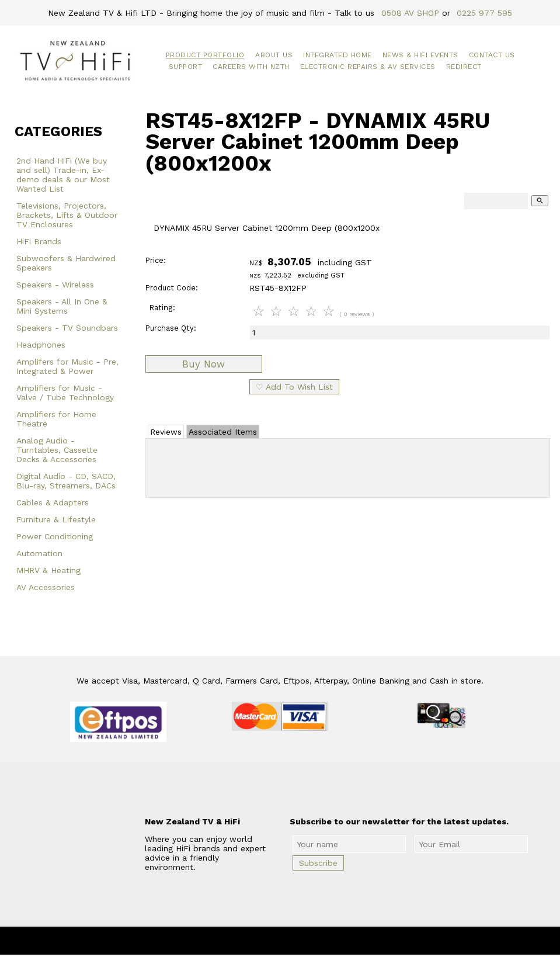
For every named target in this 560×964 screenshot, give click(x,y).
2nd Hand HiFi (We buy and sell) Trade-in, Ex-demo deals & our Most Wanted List (63, 175)
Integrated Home (338, 55)
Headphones (41, 345)
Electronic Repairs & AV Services (368, 67)
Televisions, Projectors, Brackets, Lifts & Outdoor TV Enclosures (67, 215)
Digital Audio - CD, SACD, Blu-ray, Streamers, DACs (66, 481)
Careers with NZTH (251, 67)
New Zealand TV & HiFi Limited (311, 941)
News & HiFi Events (420, 55)
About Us (274, 55)
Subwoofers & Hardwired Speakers (66, 263)
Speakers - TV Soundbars (67, 328)
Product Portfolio (205, 55)
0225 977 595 (484, 13)
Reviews (166, 432)
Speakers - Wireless (55, 285)
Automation (39, 553)
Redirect (464, 67)
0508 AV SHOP (410, 13)
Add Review (348, 466)
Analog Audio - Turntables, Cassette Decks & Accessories (57, 450)
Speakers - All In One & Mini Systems (62, 306)
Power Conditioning (55, 536)
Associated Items (223, 432)
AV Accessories (46, 587)
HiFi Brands (39, 241)
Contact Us (492, 55)
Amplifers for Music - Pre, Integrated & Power (67, 366)
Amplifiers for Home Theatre (56, 419)
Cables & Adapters (53, 502)
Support (186, 67)
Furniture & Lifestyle (56, 519)
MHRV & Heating (48, 570)
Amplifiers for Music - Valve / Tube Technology (65, 393)
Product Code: (172, 288)
